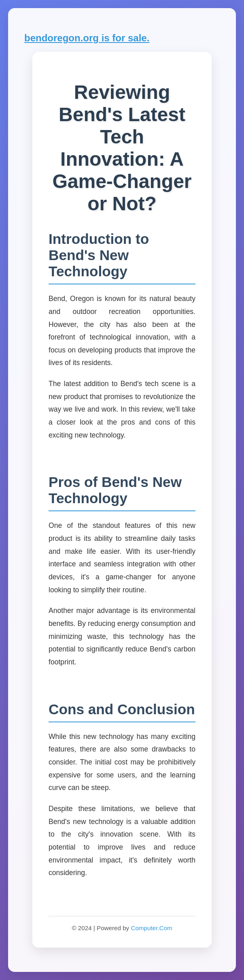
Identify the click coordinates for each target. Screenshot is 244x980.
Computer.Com (151, 928)
